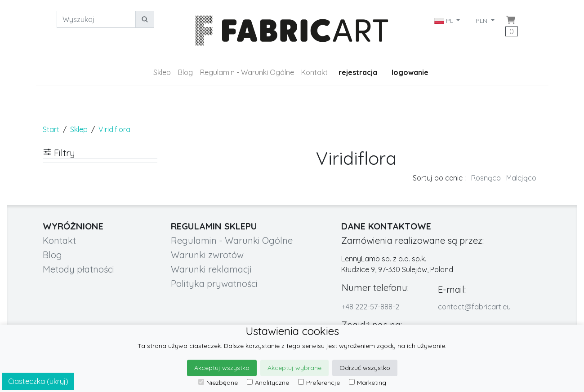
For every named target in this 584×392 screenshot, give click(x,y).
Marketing (368, 383)
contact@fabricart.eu (474, 307)
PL (445, 21)
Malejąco (521, 178)
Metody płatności (78, 269)
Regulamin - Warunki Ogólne (247, 72)
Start (51, 129)
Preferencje (319, 383)
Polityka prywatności (214, 284)
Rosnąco (486, 178)
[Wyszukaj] (96, 19)
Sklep (162, 72)
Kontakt (314, 72)
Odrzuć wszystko (365, 368)
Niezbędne (218, 383)
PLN (482, 21)
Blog (185, 72)
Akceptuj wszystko (222, 368)
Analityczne (268, 383)
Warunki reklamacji (211, 269)
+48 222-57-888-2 (370, 307)
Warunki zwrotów (207, 255)
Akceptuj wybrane (294, 368)
